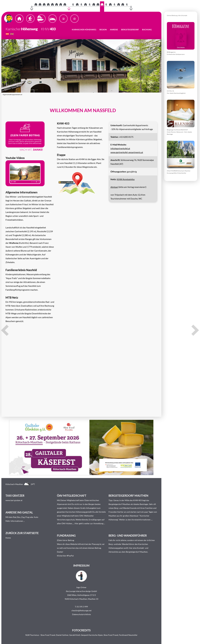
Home (8, 538)
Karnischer (13, 29)
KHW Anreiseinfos (126, 179)
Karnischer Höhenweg (84, 30)
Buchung (147, 30)
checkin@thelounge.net (81, 610)
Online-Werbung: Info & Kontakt (177, 15)
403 (53, 29)
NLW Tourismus (32, 635)
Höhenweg (29, 29)
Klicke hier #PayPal (65, 556)
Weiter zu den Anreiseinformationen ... (136, 520)
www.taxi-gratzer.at (14, 500)
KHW (44, 29)
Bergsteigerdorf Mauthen (119, 504)
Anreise (114, 30)
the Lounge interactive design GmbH (81, 591)
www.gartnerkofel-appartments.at (127, 152)
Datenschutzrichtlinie (81, 614)
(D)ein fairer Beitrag (66, 540)
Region (103, 30)
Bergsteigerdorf (130, 30)
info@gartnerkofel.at (120, 148)
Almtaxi (114, 187)
